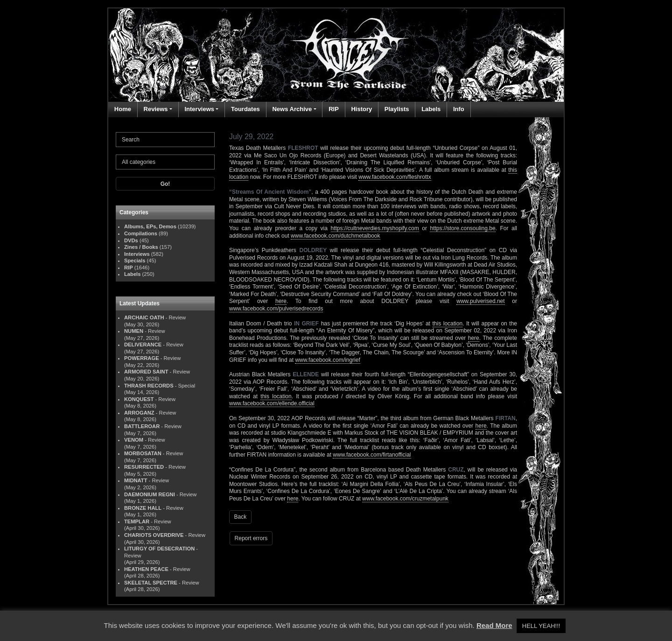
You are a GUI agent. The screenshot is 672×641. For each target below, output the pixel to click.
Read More (494, 625)
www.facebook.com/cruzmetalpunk (405, 499)
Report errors (251, 538)
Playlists (397, 109)
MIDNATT (136, 480)
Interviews (199, 109)
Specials (135, 261)
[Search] (165, 140)
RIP (334, 109)
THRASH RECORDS (149, 386)
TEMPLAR (137, 521)
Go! (165, 184)
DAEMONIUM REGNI (150, 494)
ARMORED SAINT (146, 372)
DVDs (131, 240)
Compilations (141, 233)
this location (448, 324)
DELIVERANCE (143, 345)
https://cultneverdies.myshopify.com (375, 228)
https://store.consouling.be (462, 228)
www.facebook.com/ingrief (327, 360)
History (361, 109)
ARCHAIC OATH (144, 317)
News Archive (292, 109)
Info (459, 109)
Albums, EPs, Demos (150, 226)
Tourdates (245, 109)
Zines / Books (141, 247)
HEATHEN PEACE (146, 569)
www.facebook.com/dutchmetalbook (335, 236)
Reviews (156, 109)
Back (241, 517)
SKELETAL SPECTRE (151, 583)
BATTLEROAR (142, 426)
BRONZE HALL (143, 508)
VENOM (134, 440)
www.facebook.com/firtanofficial (372, 455)
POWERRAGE (142, 358)
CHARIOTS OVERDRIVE (154, 535)
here (281, 301)
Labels (431, 109)
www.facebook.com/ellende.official (272, 403)
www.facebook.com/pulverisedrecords (276, 309)
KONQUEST (139, 399)
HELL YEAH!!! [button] (541, 626)
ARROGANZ (139, 413)
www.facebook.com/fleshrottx (395, 177)
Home (123, 109)
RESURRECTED (144, 467)
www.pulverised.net (480, 301)
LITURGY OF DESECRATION (159, 549)
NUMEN (134, 331)
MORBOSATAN (143, 453)
